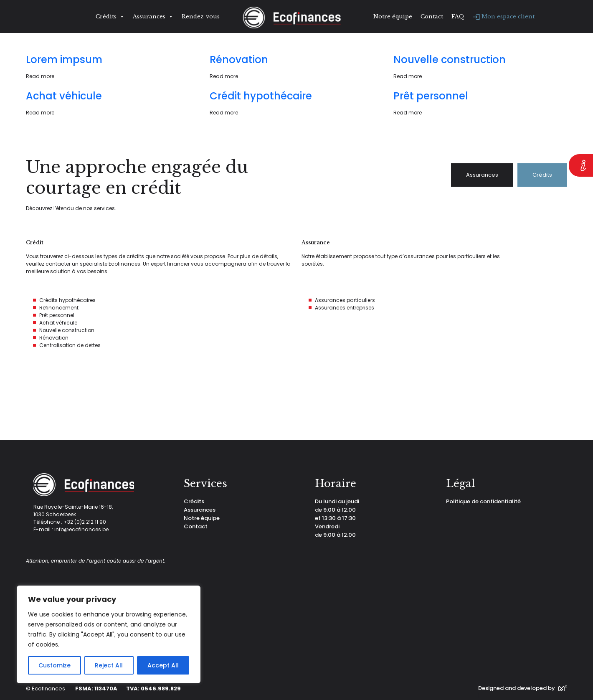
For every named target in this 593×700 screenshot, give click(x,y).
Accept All (163, 665)
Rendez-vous (201, 16)
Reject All (109, 665)
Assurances (153, 17)
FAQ (458, 16)
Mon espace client (504, 16)
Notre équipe (393, 16)
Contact (432, 16)
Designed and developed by (523, 688)
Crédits (110, 17)
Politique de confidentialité (483, 501)
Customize (54, 665)
